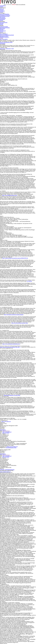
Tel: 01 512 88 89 (4, 39)
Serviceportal (3, 31)
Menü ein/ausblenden (21, 5)
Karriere (2, 10)
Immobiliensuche (4, 22)
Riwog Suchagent (4, 34)
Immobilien (2, 19)
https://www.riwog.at (7, 432)
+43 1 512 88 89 (6, 433)
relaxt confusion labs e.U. (5, 472)
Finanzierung (3, 18)
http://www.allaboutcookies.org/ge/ (10, 195)
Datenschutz (3, 49)
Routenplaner (3, 430)
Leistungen (2, 11)
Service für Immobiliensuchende (7, 35)
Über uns (2, 9)
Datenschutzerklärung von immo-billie (12, 395)
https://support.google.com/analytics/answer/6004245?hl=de (15, 258)
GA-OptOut (29, 281)
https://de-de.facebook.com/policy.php (20, 323)
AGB (13, 49)
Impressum (8, 49)
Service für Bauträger (5, 14)
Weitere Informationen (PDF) (6, 42)
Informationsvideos (4, 36)
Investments (3, 17)
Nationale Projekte (4, 27)
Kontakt (2, 30)
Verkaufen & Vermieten (5, 15)
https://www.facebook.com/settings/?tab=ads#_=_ (11, 347)
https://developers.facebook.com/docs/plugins (14, 315)
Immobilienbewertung (5, 16)
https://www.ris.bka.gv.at (12, 447)
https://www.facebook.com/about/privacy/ (11, 344)
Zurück (2, 7)
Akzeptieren (3, 43)
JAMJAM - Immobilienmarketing (7, 470)
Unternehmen (3, 6)
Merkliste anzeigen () (5, 37)
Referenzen (2, 29)
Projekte (2, 23)
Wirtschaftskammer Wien (11, 448)
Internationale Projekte (5, 28)
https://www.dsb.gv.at (6, 421)
